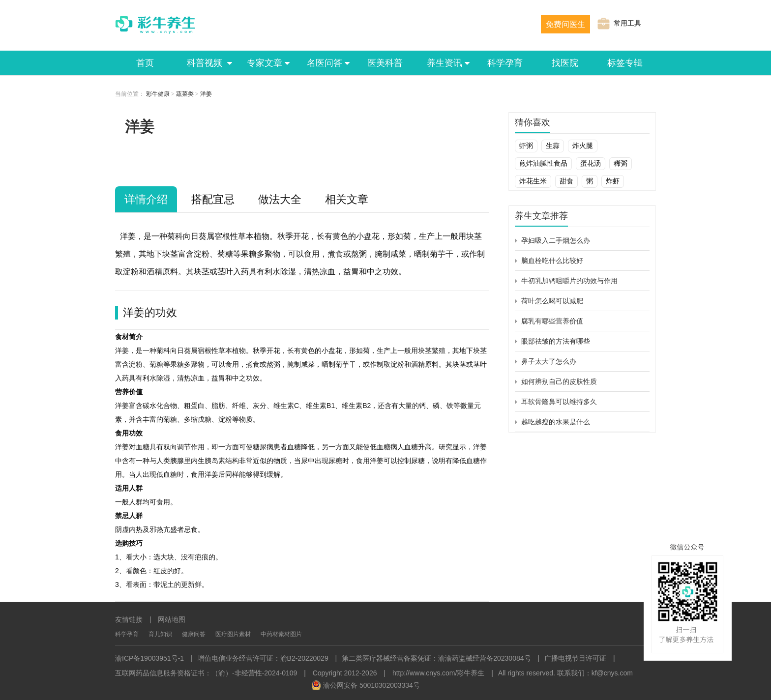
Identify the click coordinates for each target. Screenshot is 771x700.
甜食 (566, 181)
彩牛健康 (158, 94)
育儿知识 (160, 634)
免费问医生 (565, 24)
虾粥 (526, 146)
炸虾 (613, 181)
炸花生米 (533, 181)
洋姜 (206, 94)
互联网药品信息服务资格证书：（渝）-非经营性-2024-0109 (206, 673)
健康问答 (194, 634)
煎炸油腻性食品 (543, 163)
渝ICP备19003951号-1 (149, 658)
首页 (145, 63)
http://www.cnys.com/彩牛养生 (438, 673)
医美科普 (385, 63)
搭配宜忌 (213, 199)
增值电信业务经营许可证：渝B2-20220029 (263, 658)
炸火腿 (583, 146)
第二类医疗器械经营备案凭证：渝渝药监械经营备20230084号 (436, 658)
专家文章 (265, 63)
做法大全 (280, 199)
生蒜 (553, 146)
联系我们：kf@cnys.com (595, 673)
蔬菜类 (185, 94)
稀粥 (621, 163)
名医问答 (325, 63)
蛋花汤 (591, 163)
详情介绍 (146, 199)
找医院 (565, 63)
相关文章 (347, 199)
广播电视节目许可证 (575, 658)
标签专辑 (625, 63)
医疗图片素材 (233, 634)
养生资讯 (445, 63)
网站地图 (172, 619)
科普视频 (205, 63)
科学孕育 (505, 63)
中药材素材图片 (281, 634)
